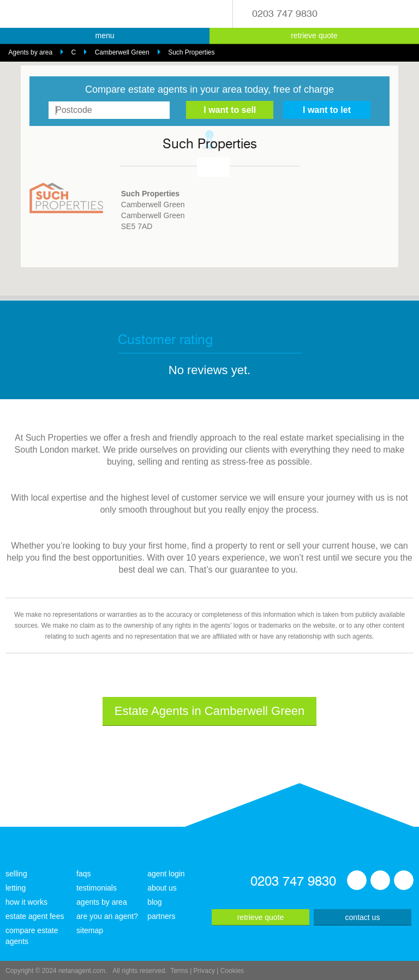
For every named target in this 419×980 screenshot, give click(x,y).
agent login (166, 874)
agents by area (102, 902)
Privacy (204, 971)
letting (16, 888)
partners (161, 916)
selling (16, 874)
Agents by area (30, 52)
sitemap (90, 930)
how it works (26, 902)
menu (104, 35)
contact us (363, 917)
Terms (179, 971)
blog (154, 902)
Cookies (232, 971)
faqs (83, 874)
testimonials (97, 888)
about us (162, 888)
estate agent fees (35, 916)
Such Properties (191, 52)
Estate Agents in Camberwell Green (210, 711)
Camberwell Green (122, 52)
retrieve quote (314, 35)
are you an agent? (107, 916)
